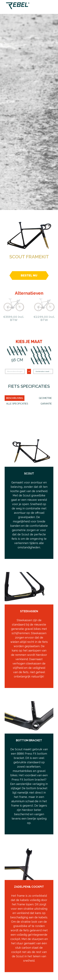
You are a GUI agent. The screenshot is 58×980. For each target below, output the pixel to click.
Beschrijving (15, 398)
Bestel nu (29, 275)
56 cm (17, 360)
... (50, 371)
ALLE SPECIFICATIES (17, 404)
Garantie (46, 404)
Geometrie (45, 398)
